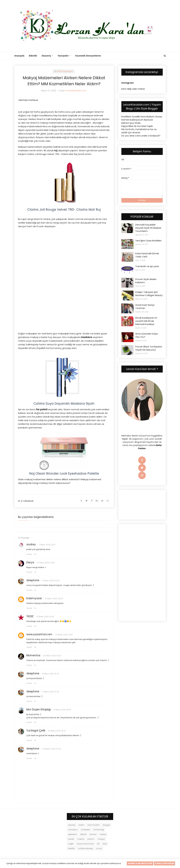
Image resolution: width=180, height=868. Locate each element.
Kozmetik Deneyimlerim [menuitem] (88, 56)
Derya (30, 562)
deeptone (33, 580)
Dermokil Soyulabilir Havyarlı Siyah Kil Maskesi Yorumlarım (148, 228)
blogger (106, 825)
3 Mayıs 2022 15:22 (51, 674)
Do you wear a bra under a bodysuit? (141, 136)
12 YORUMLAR (27, 501)
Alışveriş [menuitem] (46, 56)
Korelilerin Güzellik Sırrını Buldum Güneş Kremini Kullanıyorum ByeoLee (142, 118)
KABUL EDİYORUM (165, 863)
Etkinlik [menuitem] (33, 56)
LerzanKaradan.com (76, 91)
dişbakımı (73, 834)
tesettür (71, 848)
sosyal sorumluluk (85, 844)
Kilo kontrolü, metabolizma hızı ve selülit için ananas (139, 131)
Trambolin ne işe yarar (147, 266)
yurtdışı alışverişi (85, 848)
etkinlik (83, 834)
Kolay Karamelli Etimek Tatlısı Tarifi (147, 255)
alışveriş (72, 825)
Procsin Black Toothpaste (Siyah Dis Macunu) (149, 348)
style (105, 844)
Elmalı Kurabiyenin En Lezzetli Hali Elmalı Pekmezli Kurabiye (146, 321)
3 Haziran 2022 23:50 (52, 749)
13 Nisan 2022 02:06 (54, 599)
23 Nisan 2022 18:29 (52, 656)
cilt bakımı (73, 830)
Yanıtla (29, 554)
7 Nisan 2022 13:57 (47, 545)
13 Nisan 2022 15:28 (45, 617)
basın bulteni (94, 825)
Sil (35, 554)
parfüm (91, 839)
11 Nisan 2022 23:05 (51, 581)
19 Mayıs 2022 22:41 (57, 731)
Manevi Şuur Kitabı (131, 123)
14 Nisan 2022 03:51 (64, 635)
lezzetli (71, 839)
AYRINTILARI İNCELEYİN (140, 863)
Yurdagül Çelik (36, 731)
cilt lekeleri (85, 830)
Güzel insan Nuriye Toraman (145, 307)
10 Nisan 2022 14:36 (46, 563)
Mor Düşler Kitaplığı (39, 709)
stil (98, 844)
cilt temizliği (99, 830)
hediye (103, 834)
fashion (93, 834)
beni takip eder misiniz (133, 89)
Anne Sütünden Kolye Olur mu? (147, 335)
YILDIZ (30, 616)
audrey (31, 544)
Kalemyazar (34, 598)
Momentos (33, 655)
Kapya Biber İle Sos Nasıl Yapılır (137, 126)
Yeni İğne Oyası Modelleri (148, 241)
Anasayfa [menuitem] (19, 56)
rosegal (101, 839)
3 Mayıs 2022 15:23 (51, 692)
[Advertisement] (64, 252)
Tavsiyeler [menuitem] (63, 56)
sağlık (71, 844)
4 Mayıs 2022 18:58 (62, 710)
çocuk (99, 848)
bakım (81, 825)
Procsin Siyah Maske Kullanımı (146, 281)
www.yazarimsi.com (39, 634)
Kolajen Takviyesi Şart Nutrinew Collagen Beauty (149, 294)
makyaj (81, 839)
